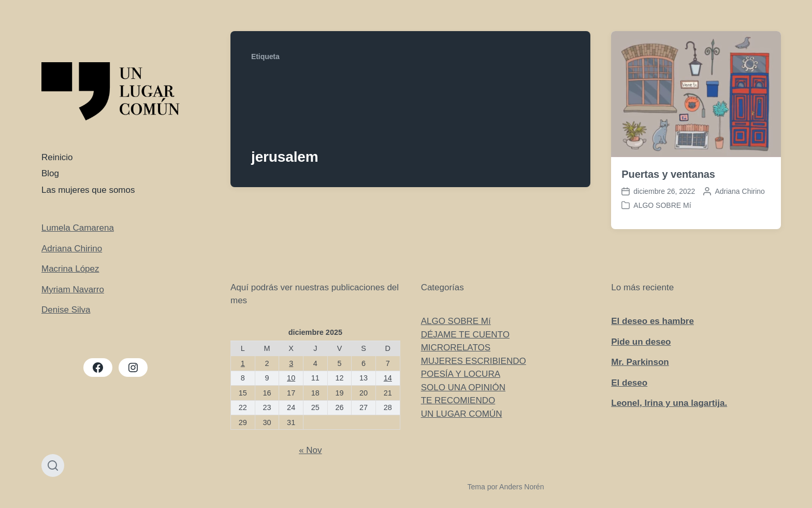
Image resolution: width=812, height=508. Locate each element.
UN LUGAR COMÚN (462, 414)
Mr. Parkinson (640, 362)
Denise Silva (66, 310)
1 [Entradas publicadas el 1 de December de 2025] (243, 363)
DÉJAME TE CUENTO (465, 335)
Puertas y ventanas (668, 174)
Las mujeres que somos (88, 190)
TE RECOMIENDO (458, 400)
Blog (50, 173)
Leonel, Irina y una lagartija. (669, 403)
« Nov (310, 450)
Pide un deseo (641, 342)
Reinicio (57, 157)
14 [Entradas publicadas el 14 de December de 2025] (388, 378)
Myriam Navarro (73, 290)
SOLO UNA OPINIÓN (463, 387)
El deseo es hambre (653, 321)
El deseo (629, 383)
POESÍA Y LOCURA (461, 374)
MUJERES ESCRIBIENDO (474, 361)
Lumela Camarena (78, 228)
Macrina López (70, 269)
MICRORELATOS (456, 348)
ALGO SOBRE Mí (662, 205)
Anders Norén (521, 487)
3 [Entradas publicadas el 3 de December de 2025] (291, 363)
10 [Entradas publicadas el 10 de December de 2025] (291, 378)
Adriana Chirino (72, 249)
